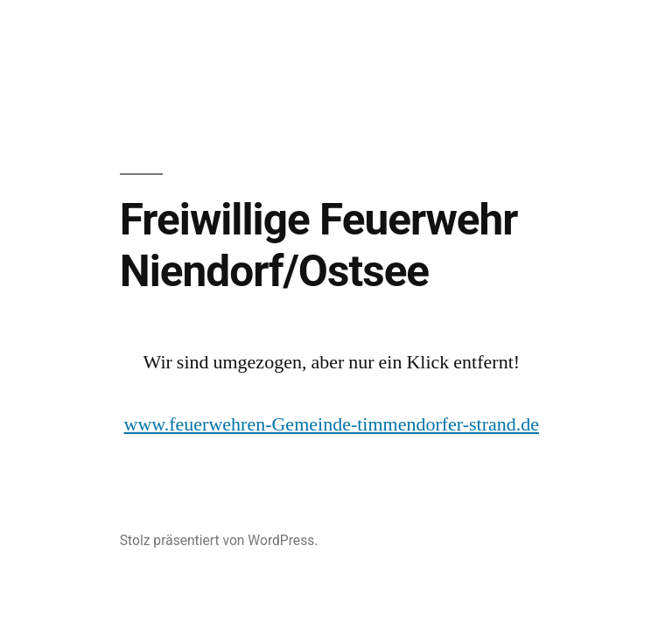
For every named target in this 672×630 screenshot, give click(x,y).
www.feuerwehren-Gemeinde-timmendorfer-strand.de (332, 424)
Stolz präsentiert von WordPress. (219, 540)
